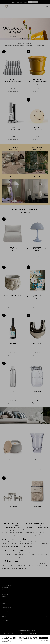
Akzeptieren (44, 638)
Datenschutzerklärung (7, 642)
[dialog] (25, 639)
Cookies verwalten (44, 641)
